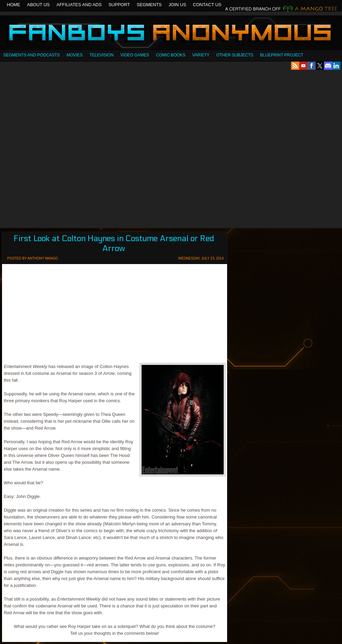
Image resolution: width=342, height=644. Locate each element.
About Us (38, 5)
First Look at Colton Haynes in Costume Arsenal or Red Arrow (114, 244)
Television (101, 55)
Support (119, 5)
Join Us (177, 5)
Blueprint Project (282, 55)
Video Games (135, 55)
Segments (149, 5)
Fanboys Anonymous (171, 33)
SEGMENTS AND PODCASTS (32, 55)
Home (14, 5)
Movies (75, 55)
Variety (201, 55)
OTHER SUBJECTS (235, 55)
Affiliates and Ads (79, 5)
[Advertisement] (78, 149)
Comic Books (171, 55)
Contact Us (207, 5)
